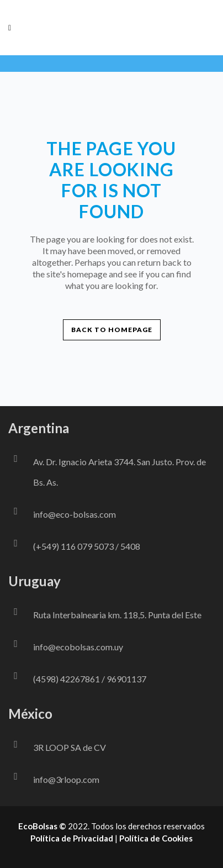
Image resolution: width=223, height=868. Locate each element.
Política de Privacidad (72, 838)
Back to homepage (112, 330)
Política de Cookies (156, 838)
